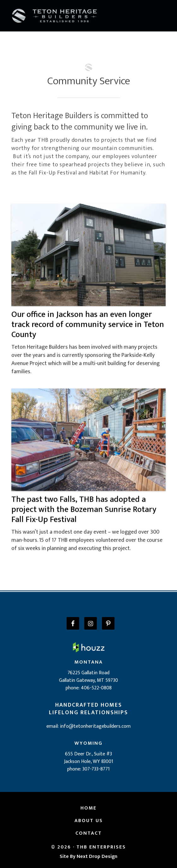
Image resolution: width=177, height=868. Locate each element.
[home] (55, 16)
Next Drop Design (97, 857)
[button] (164, 16)
